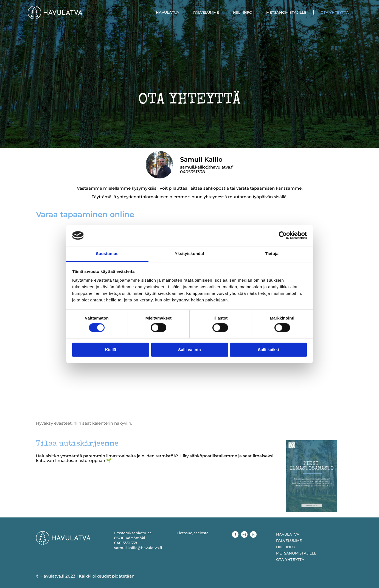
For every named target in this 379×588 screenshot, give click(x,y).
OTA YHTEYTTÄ (335, 12)
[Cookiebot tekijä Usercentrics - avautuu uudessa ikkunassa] (283, 236)
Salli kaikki (269, 350)
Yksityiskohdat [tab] (189, 254)
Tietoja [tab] (272, 254)
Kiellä (111, 350)
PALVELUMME (206, 12)
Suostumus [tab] (107, 254)
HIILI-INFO (243, 12)
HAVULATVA (168, 12)
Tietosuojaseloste (193, 533)
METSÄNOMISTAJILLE (286, 12)
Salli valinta (189, 350)
